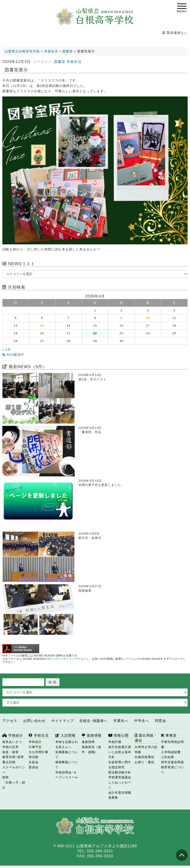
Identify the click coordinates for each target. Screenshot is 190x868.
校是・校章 (11, 752)
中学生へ (142, 721)
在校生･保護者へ (93, 721)
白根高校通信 (144, 757)
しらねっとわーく (120, 785)
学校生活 (74, 62)
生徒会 (34, 762)
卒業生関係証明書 (172, 744)
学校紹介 (13, 735)
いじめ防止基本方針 (120, 755)
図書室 (60, 62)
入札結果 (168, 757)
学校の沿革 (11, 747)
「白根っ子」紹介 (14, 785)
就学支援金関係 (172, 762)
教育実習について (172, 770)
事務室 (169, 735)
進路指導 (88, 742)
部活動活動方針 (120, 772)
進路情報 (92, 735)
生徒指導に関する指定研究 (120, 765)
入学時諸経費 (171, 752)
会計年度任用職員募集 (120, 795)
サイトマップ (63, 721)
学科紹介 (35, 742)
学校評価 (115, 742)
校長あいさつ (12, 742)
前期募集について (67, 755)
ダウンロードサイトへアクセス (67, 659)
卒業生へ (121, 721)
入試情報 (65, 735)
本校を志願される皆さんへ (67, 744)
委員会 (34, 767)
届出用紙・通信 (146, 738)
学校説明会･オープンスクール (67, 775)
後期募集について (67, 765)
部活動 (34, 757)
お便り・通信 (144, 762)
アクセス (10, 721)
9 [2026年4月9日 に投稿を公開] (121, 318)
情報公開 (118, 735)
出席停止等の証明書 (146, 750)
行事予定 (35, 747)
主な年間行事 (39, 752)
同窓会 (161, 721)
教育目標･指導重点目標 (13, 760)
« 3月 (7, 350)
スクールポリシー (14, 770)
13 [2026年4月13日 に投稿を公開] (42, 326)
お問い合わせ (34, 721)
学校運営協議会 (120, 777)
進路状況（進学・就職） (91, 750)
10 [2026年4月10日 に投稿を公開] (148, 318)
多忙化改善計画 (120, 747)
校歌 (6, 777)
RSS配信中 (13, 355)
